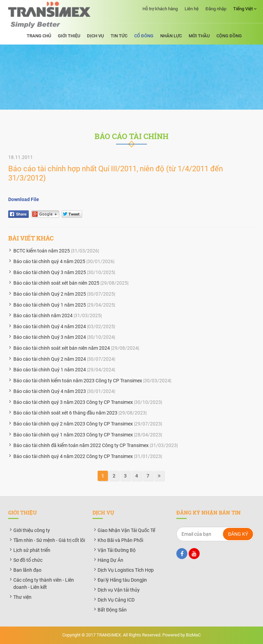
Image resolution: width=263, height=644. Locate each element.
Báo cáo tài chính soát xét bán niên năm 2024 (62, 348)
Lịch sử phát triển (32, 550)
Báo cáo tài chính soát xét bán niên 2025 (56, 283)
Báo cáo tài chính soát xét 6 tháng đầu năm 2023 (65, 413)
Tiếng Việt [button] (245, 9)
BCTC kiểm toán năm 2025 (42, 251)
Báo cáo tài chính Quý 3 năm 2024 (50, 337)
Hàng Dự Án (110, 560)
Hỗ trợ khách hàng (160, 9)
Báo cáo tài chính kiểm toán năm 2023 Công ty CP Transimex (78, 381)
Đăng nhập (216, 9)
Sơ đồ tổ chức (28, 560)
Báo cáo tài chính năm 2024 (43, 315)
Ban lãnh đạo (27, 570)
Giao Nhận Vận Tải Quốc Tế (126, 530)
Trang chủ (39, 36)
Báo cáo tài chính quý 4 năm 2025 (49, 261)
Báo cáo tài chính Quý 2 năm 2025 (50, 294)
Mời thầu (199, 36)
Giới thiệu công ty (32, 530)
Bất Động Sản (112, 610)
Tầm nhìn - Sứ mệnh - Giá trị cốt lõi (49, 540)
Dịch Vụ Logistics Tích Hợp (126, 570)
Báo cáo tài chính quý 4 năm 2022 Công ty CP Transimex (73, 456)
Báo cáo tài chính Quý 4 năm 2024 (50, 326)
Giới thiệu (69, 36)
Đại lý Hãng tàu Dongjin (122, 580)
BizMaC (193, 635)
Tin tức (119, 36)
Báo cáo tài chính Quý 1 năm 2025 (50, 305)
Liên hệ (192, 9)
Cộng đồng (229, 36)
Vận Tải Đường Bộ (117, 550)
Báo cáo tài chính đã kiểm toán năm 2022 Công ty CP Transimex (81, 445)
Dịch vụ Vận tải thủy (119, 590)
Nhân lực (171, 36)
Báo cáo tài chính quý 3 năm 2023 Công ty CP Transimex (73, 402)
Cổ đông (144, 36)
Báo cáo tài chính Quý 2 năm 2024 (50, 359)
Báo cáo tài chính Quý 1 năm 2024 (50, 370)
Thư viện (22, 597)
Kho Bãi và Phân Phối (120, 540)
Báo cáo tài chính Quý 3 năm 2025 (50, 272)
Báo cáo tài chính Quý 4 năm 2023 (50, 391)
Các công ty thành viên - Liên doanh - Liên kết (44, 584)
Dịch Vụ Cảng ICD (116, 600)
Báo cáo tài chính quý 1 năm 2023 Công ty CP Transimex (73, 435)
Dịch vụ (95, 36)
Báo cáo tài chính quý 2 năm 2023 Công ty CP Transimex (73, 424)
